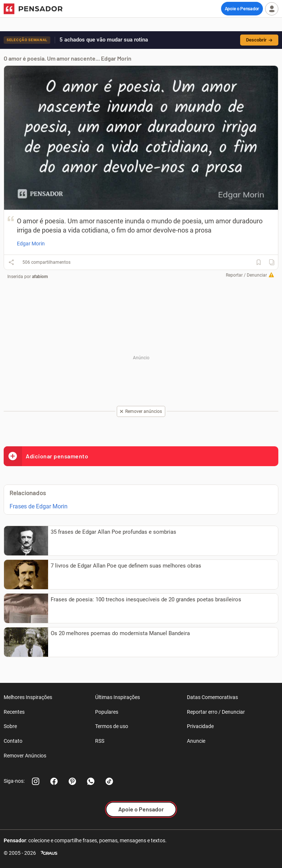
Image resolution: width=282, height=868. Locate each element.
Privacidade (200, 726)
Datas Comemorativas (212, 697)
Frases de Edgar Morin (39, 506)
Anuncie (196, 741)
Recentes (14, 712)
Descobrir (259, 40)
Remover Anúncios (25, 756)
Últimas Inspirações (117, 697)
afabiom (40, 277)
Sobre (10, 726)
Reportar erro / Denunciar (216, 712)
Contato (13, 741)
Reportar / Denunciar (246, 275)
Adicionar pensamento (46, 456)
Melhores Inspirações (28, 697)
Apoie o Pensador (242, 8)
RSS (100, 741)
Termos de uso (112, 726)
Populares (107, 712)
